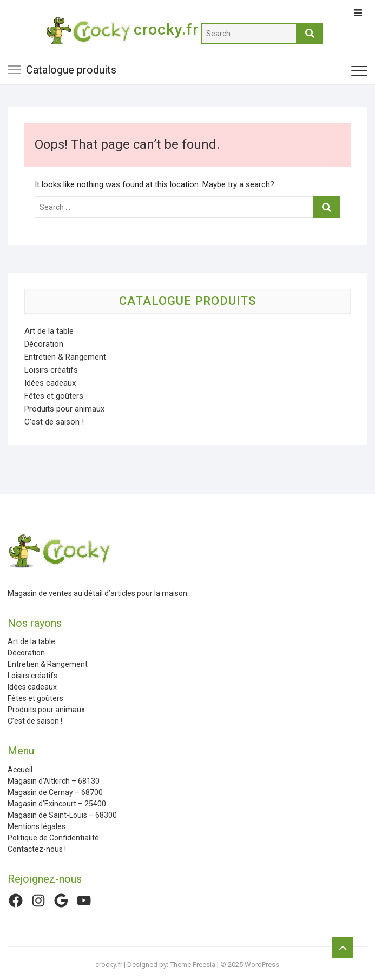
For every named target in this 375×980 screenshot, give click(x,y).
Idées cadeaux (50, 383)
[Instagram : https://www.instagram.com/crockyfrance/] (38, 900)
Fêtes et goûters (54, 396)
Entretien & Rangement (65, 357)
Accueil (20, 770)
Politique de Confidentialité (53, 838)
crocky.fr (166, 29)
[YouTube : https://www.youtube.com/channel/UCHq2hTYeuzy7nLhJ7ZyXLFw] (84, 900)
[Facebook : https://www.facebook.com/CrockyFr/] (16, 900)
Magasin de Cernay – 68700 (55, 792)
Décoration (44, 344)
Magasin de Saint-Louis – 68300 (62, 815)
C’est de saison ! (54, 422)
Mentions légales (37, 826)
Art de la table (49, 331)
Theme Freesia (193, 965)
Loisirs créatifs (51, 370)
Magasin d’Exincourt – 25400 (57, 804)
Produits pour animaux (64, 409)
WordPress (262, 965)
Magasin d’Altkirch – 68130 (54, 781)
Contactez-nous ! (37, 849)
